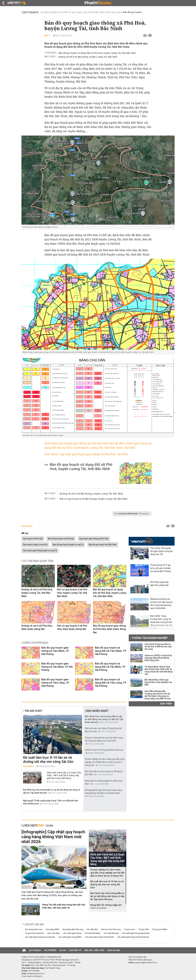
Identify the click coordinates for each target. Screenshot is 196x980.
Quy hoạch (31, 12)
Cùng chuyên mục (36, 643)
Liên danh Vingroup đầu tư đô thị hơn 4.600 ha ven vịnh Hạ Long (158, 647)
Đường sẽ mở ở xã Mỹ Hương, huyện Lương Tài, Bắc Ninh (88, 57)
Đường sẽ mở (57, 12)
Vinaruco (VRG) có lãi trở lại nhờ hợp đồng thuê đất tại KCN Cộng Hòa (158, 658)
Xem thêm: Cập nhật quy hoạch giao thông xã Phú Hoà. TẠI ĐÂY (86, 454)
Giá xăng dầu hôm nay (73, 929)
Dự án (63, 950)
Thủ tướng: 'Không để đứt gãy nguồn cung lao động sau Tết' (161, 551)
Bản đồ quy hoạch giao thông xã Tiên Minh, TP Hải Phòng (55, 651)
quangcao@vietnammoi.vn (146, 963)
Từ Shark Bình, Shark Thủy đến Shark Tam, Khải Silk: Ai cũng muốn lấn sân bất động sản (159, 670)
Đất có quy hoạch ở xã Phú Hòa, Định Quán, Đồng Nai (72, 627)
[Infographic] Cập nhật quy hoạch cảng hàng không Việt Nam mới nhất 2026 (53, 837)
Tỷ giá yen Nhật (159, 929)
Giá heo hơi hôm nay (111, 929)
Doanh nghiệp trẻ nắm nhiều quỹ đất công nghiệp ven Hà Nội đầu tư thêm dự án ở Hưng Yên (105, 762)
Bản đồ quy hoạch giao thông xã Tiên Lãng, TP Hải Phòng (55, 683)
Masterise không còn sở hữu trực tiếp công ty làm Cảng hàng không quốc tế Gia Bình (161, 604)
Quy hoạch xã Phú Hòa (33, 539)
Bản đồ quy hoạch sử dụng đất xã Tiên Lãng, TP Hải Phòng (111, 683)
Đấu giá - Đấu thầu (94, 950)
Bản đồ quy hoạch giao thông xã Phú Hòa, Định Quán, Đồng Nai (109, 629)
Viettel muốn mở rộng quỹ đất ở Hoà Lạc (104, 750)
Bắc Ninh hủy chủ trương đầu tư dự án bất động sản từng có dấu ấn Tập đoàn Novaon (104, 719)
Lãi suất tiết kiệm (93, 933)
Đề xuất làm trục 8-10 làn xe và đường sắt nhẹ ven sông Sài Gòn (48, 760)
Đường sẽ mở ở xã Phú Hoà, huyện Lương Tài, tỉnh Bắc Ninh (37, 593)
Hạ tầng (45, 12)
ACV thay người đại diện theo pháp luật (159, 584)
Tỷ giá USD (144, 929)
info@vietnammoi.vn (36, 974)
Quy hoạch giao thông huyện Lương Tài (40, 551)
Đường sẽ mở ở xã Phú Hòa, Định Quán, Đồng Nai (37, 627)
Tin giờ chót (33, 711)
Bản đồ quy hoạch (132, 12)
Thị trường (50, 950)
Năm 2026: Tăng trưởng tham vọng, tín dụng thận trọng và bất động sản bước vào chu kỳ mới (161, 622)
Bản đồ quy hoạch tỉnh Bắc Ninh (103, 545)
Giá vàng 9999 (52, 929)
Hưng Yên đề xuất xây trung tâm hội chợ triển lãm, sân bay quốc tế (64, 906)
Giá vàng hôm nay (34, 929)
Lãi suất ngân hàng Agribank (136, 933)
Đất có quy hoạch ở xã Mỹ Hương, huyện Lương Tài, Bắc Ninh (94, 499)
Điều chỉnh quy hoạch (111, 12)
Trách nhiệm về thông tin (32, 976)
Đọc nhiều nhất (97, 711)
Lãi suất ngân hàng (72, 933)
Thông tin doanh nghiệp (150, 638)
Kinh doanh (114, 950)
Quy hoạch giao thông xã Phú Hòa (94, 539)
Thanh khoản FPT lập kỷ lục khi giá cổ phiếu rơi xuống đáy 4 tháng (161, 568)
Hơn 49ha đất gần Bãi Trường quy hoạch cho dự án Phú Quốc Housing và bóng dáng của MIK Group (158, 695)
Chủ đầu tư (75, 950)
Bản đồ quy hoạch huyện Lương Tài (68, 545)
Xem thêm (167, 704)
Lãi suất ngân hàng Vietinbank (99, 937)
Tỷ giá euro (130, 929)
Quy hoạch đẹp (91, 12)
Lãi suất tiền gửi (111, 933)
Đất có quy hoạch (73, 12)
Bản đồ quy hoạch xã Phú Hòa (61, 539)
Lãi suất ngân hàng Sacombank (40, 937)
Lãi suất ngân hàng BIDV (70, 937)
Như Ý (47, 36)
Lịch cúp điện (54, 933)
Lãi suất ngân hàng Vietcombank (133, 937)
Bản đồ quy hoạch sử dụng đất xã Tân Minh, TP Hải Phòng (110, 667)
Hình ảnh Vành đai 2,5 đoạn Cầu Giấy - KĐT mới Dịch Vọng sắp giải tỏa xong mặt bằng (64, 775)
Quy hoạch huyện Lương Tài (35, 545)
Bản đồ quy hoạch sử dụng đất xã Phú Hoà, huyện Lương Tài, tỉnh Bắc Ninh (97, 53)
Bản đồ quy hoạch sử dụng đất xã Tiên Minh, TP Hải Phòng (111, 651)
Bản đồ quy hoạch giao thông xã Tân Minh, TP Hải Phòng (57, 667)
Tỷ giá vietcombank (34, 933)
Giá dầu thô (92, 929)
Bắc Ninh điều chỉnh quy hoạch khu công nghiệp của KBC (158, 682)
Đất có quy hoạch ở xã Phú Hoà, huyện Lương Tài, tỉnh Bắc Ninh (72, 593)
